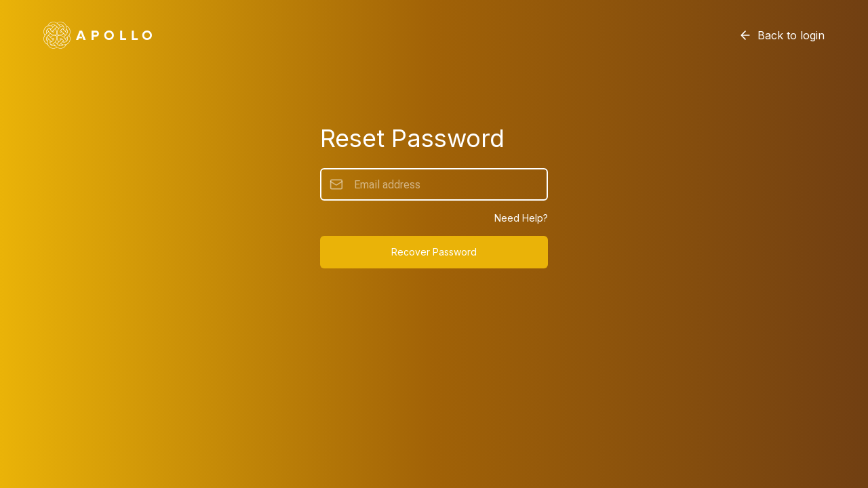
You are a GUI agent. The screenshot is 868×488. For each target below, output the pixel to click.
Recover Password (434, 252)
